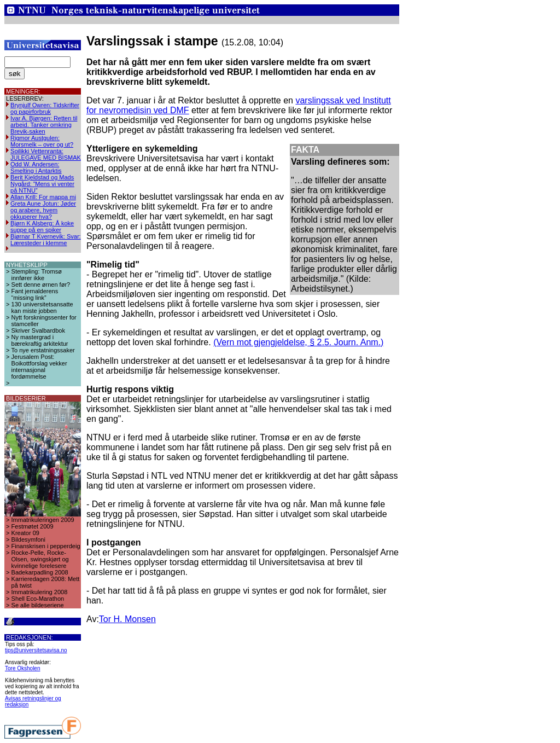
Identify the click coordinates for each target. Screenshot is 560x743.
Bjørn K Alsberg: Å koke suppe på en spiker (42, 227)
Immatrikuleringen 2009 (43, 520)
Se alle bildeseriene (38, 605)
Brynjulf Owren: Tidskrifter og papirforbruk (45, 108)
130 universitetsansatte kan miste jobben (42, 307)
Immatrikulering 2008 (40, 592)
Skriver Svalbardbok (38, 330)
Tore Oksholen (22, 668)
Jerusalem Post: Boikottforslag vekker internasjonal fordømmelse (39, 367)
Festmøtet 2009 (33, 526)
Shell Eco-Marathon (38, 599)
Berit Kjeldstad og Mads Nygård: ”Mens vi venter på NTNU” (42, 184)
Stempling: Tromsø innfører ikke (37, 275)
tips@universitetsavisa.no (36, 650)
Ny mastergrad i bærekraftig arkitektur (40, 340)
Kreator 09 (25, 533)
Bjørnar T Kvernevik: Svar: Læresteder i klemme (46, 240)
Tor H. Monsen (127, 619)
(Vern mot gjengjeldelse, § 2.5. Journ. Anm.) (298, 342)
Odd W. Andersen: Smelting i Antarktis (36, 167)
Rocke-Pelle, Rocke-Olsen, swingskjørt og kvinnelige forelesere (40, 559)
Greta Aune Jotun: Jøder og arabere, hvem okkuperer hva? (43, 210)
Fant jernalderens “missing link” (35, 294)
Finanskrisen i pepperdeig (46, 546)
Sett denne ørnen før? (41, 285)
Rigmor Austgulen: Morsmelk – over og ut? (42, 141)
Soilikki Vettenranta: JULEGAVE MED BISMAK (46, 154)
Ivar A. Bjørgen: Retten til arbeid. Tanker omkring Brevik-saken (44, 125)
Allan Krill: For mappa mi (43, 197)
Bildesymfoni (28, 539)
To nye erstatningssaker (43, 350)
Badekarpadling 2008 (40, 572)
